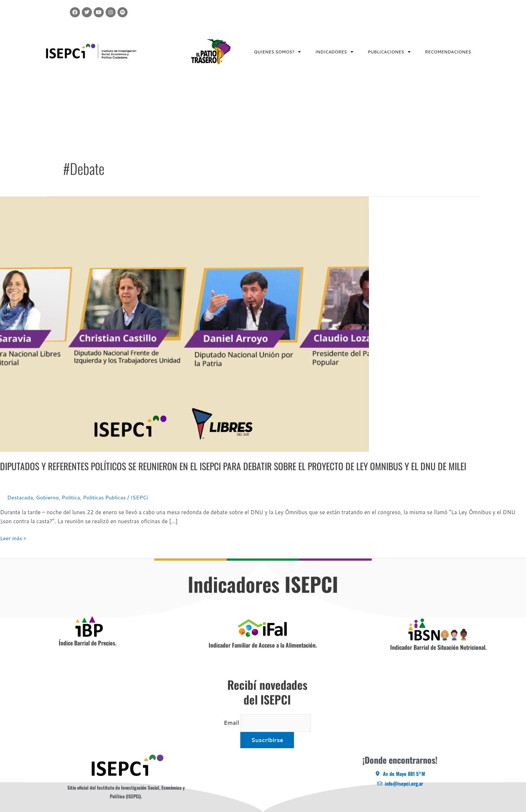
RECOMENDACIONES (448, 52)
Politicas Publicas (106, 497)
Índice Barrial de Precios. (88, 643)
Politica (72, 497)
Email (231, 723)
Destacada (20, 497)
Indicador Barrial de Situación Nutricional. (438, 647)
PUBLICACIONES (389, 52)
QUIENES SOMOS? (277, 52)
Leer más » (13, 538)
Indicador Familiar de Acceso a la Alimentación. (263, 645)
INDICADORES (334, 52)
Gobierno (48, 497)
